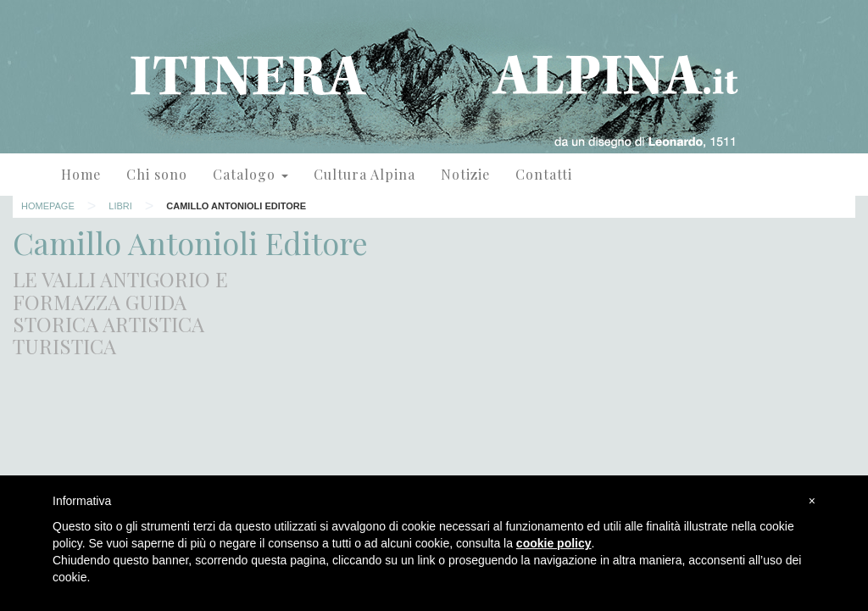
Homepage (48, 206)
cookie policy (554, 543)
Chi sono (157, 174)
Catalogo (250, 174)
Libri (120, 206)
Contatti (544, 174)
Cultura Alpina (364, 174)
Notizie (465, 174)
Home (81, 174)
